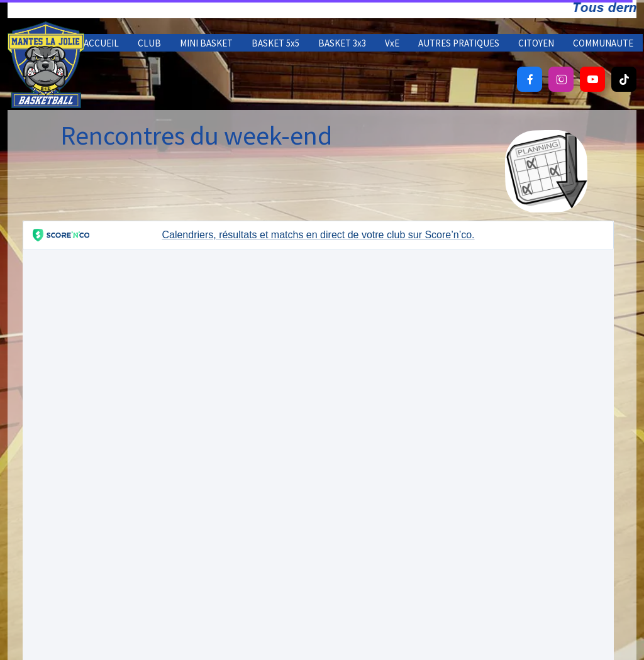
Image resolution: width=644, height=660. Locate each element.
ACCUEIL (101, 43)
